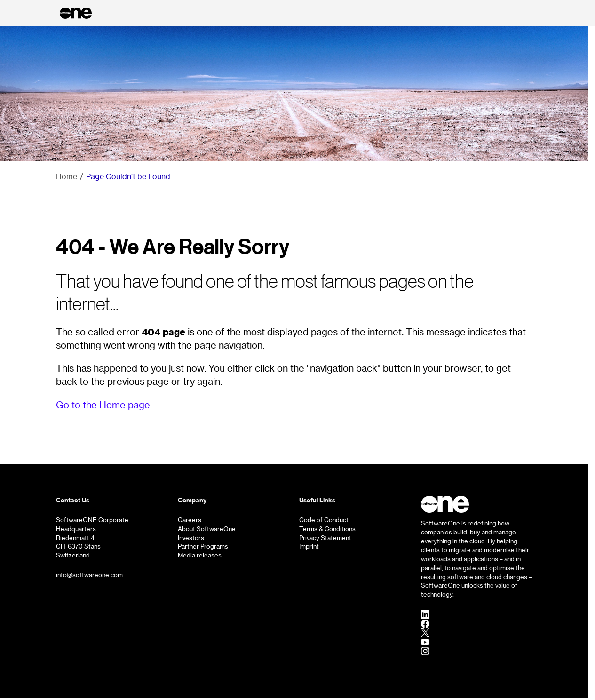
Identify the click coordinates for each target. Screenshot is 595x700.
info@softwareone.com (89, 575)
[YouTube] (425, 642)
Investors (191, 538)
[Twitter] (425, 633)
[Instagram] (425, 651)
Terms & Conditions (327, 529)
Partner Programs (203, 546)
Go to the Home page (103, 405)
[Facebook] (425, 623)
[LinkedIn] (425, 614)
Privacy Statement (325, 538)
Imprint (309, 546)
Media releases (200, 555)
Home (67, 176)
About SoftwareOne (207, 529)
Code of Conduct (324, 520)
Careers (190, 520)
